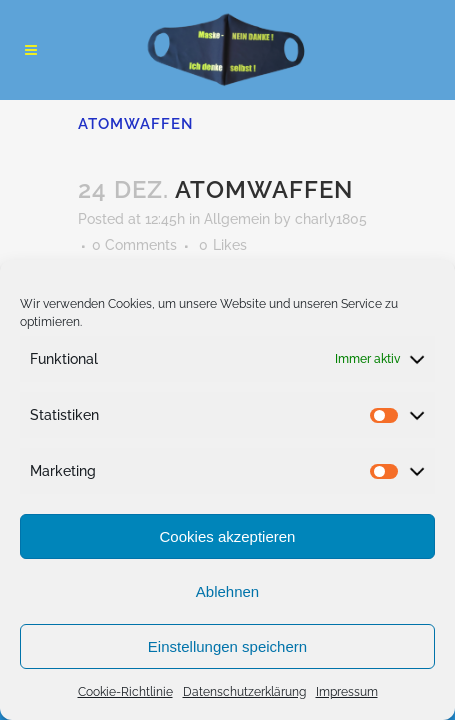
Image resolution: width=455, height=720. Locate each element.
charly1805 (331, 219)
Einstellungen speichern (227, 646)
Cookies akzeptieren (228, 536)
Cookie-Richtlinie (125, 692)
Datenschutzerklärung (244, 692)
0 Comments (134, 245)
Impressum (347, 692)
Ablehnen (227, 591)
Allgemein (237, 219)
